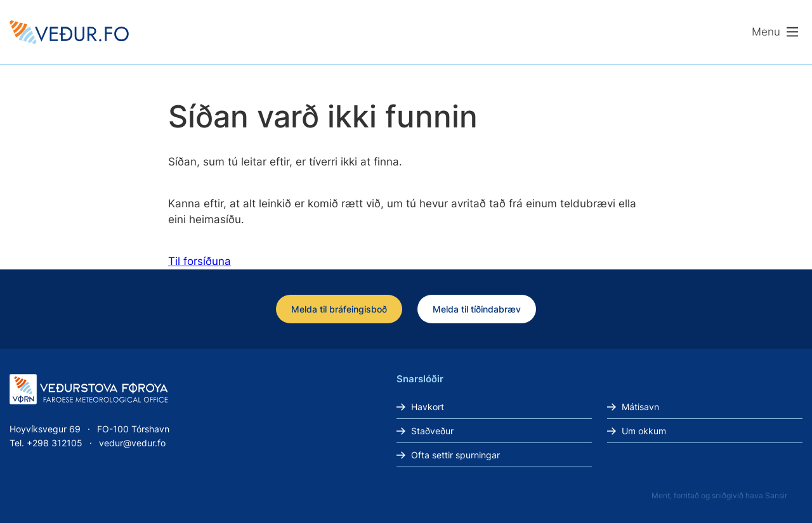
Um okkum (644, 431)
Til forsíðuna (200, 261)
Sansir (776, 495)
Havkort (428, 407)
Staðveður (432, 431)
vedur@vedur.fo (132, 443)
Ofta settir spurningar (455, 455)
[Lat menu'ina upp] (775, 32)
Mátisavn (640, 407)
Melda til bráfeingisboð (339, 309)
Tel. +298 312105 (46, 443)
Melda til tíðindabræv (477, 309)
